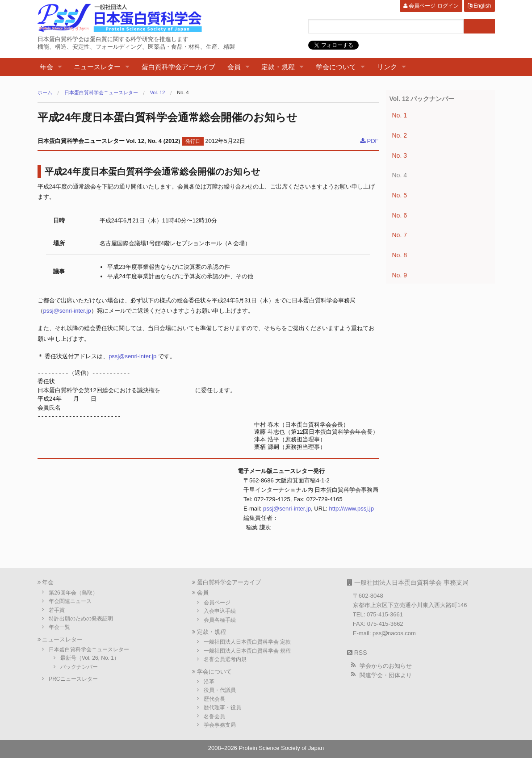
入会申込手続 (220, 611)
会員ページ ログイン (431, 6)
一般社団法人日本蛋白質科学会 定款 (247, 642)
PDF (369, 141)
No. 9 (400, 275)
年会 (46, 67)
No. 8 (400, 255)
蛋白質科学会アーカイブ (178, 67)
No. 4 (183, 93)
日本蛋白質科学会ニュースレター (101, 93)
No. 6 (400, 215)
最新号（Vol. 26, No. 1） (90, 658)
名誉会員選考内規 (225, 659)
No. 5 (400, 195)
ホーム (45, 93)
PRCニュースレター (73, 679)
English (480, 6)
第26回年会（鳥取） (73, 593)
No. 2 (400, 135)
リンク (387, 67)
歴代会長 (214, 699)
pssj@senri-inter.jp (67, 311)
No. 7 (400, 235)
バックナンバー (79, 667)
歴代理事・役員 (222, 708)
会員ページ (217, 603)
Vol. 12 (158, 93)
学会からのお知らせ (386, 666)
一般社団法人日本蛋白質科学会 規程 (247, 651)
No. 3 (400, 155)
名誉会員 (214, 716)
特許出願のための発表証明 (81, 619)
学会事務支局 (220, 725)
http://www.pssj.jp (352, 509)
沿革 (209, 682)
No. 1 (400, 115)
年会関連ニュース (70, 601)
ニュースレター (97, 67)
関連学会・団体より (386, 675)
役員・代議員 (220, 690)
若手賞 (57, 610)
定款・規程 (278, 67)
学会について (336, 67)
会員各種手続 (220, 620)
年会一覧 (59, 627)
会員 (234, 67)
